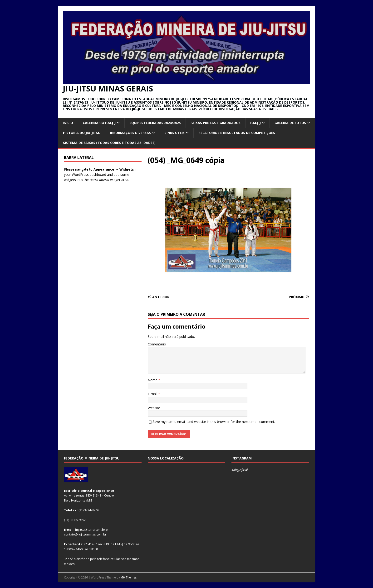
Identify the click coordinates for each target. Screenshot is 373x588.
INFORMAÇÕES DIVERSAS (130, 133)
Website (154, 408)
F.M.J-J (255, 123)
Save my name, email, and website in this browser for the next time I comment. (214, 422)
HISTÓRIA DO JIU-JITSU (82, 133)
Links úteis (175, 133)
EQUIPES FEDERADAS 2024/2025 (155, 123)
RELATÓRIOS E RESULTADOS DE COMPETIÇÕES (237, 133)
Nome (153, 380)
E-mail (153, 394)
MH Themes (129, 577)
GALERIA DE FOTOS (290, 123)
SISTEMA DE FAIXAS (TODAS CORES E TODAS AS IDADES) (109, 143)
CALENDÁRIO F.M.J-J (99, 123)
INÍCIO (68, 123)
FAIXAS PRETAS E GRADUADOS (216, 123)
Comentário (157, 344)
